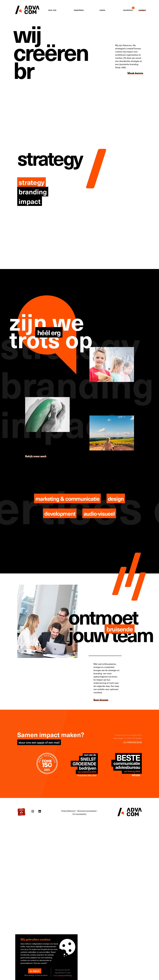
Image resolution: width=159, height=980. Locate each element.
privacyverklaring (65, 975)
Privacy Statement (68, 811)
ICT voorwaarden (79, 814)
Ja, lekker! (35, 971)
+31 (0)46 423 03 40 (132, 742)
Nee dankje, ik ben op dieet (36, 975)
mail (57, 742)
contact (142, 10)
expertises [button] (79, 10)
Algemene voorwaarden (87, 811)
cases (102, 10)
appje (41, 742)
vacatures (128, 10)
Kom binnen (101, 700)
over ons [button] (52, 10)
